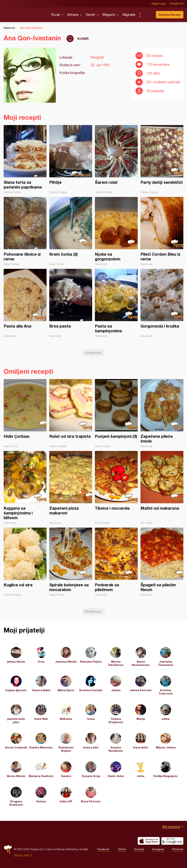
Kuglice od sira (25, 562)
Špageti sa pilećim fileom (162, 562)
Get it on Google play (172, 841)
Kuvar (56, 15)
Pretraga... (147, 15)
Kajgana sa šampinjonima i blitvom (25, 488)
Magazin (109, 15)
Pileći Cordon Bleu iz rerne (162, 231)
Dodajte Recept (170, 15)
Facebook (103, 849)
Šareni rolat (116, 159)
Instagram (158, 849)
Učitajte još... (94, 353)
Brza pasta (71, 303)
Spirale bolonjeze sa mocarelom (71, 562)
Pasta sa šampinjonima (116, 303)
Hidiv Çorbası (25, 413)
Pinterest (178, 849)
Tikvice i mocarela (116, 488)
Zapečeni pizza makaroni (71, 488)
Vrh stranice (171, 827)
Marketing (72, 849)
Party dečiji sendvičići (162, 159)
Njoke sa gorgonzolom (116, 231)
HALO (28, 855)
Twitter (122, 849)
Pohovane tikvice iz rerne (25, 231)
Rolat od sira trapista (71, 413)
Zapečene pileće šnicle (162, 413)
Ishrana (73, 15)
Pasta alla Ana (25, 303)
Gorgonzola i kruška (162, 303)
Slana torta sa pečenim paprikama (25, 159)
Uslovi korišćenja (55, 849)
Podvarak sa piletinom (116, 562)
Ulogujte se (176, 4)
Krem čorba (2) (71, 231)
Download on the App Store (149, 841)
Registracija (159, 4)
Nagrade (129, 15)
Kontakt (84, 849)
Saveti (90, 15)
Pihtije (71, 159)
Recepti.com (25, 13)
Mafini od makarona (162, 488)
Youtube (139, 849)
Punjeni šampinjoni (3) (116, 413)
